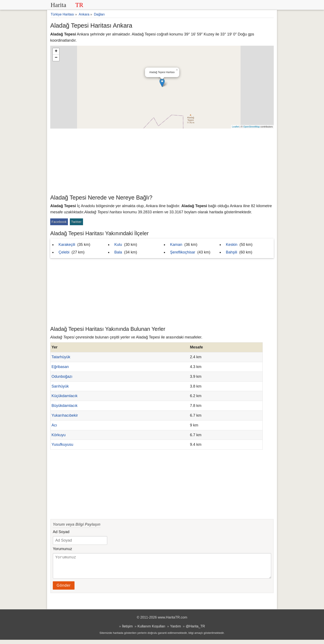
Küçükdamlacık (65, 396)
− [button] (56, 58)
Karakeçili (67, 245)
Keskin (232, 245)
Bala (118, 252)
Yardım (176, 630)
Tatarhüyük (61, 357)
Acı (54, 425)
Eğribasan (60, 367)
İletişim (127, 630)
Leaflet (236, 127)
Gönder (64, 590)
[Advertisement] (162, 160)
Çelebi (64, 252)
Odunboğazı (62, 376)
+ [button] (56, 51)
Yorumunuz (62, 549)
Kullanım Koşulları (151, 630)
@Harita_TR (195, 630)
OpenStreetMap (252, 127)
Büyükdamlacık (65, 406)
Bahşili (232, 252)
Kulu (118, 245)
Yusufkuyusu (62, 444)
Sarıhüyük (60, 386)
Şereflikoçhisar (183, 252)
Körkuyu (59, 435)
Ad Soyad (61, 532)
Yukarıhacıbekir (65, 415)
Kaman (176, 245)
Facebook (59, 222)
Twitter (76, 222)
